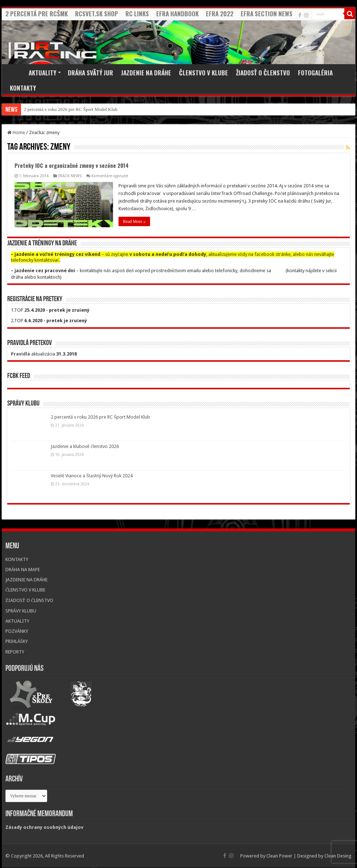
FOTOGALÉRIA (315, 73)
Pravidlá (20, 354)
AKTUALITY (42, 73)
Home (15, 72)
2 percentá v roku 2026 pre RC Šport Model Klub (71, 109)
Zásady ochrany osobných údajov (44, 827)
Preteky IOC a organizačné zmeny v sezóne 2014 (72, 165)
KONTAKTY (23, 88)
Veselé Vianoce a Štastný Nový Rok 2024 (92, 476)
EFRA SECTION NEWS (267, 14)
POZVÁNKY (17, 631)
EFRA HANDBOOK (177, 14)
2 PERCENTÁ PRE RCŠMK (37, 14)
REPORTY (15, 652)
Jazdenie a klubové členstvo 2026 (85, 446)
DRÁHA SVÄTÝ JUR (90, 73)
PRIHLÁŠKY (17, 641)
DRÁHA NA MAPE (23, 570)
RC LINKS (137, 14)
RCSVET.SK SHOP (97, 14)
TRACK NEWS (70, 176)
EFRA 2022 (220, 14)
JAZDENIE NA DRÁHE (146, 73)
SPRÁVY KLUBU (21, 611)
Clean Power (279, 856)
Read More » (134, 221)
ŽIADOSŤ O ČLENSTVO (263, 73)
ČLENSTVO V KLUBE (204, 73)
